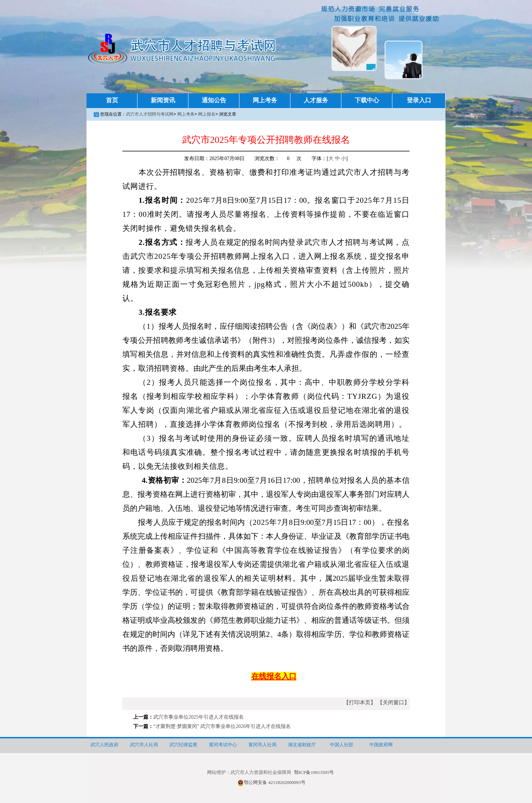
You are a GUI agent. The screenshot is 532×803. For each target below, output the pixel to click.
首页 (112, 100)
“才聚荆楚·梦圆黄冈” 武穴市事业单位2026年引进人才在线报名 (222, 726)
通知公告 (214, 100)
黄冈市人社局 (262, 745)
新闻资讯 (163, 100)
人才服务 (316, 100)
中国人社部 (342, 745)
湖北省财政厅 (302, 745)
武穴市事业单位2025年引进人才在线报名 (199, 717)
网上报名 (207, 114)
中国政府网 (381, 745)
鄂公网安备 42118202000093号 (271, 782)
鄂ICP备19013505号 (314, 772)
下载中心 (367, 100)
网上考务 (265, 100)
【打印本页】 (360, 702)
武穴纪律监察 (183, 745)
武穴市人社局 (144, 745)
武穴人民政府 (104, 745)
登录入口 (419, 100)
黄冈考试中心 (223, 745)
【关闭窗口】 (393, 702)
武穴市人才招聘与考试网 (150, 114)
